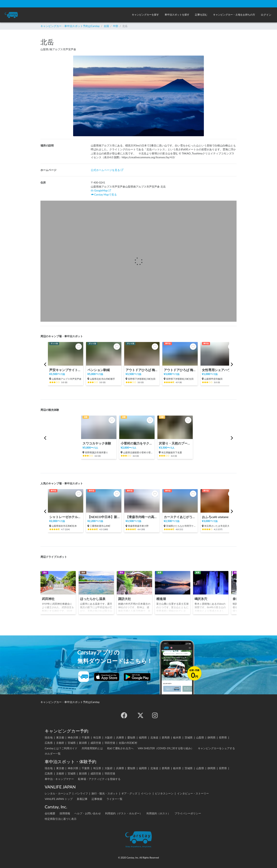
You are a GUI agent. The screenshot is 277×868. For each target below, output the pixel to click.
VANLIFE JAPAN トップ (59, 799)
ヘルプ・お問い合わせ (88, 813)
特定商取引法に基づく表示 (61, 819)
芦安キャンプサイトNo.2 (66, 370)
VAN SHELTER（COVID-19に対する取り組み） (166, 748)
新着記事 (82, 799)
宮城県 (72, 743)
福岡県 (143, 737)
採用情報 (65, 813)
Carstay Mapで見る (105, 194)
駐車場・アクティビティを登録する (99, 779)
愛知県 (131, 737)
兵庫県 (120, 737)
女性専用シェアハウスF (218, 370)
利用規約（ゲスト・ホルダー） (124, 813)
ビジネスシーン (164, 793)
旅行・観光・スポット (105, 793)
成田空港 (96, 743)
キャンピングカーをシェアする (216, 748)
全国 (106, 26)
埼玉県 (97, 737)
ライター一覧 (114, 799)
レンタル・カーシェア (58, 793)
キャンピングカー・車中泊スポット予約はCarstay (70, 26)
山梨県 (200, 737)
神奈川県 (73, 737)
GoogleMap (101, 190)
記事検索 (97, 799)
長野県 (223, 737)
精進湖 (161, 599)
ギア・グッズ (129, 793)
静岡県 (212, 737)
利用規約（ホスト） (158, 813)
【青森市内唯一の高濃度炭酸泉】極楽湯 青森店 (142, 517)
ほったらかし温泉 (93, 599)
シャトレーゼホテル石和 (66, 517)
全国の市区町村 (128, 743)
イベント (146, 793)
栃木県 (177, 737)
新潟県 (83, 743)
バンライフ (81, 793)
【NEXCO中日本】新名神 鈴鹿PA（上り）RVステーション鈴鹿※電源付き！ (104, 517)
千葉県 (86, 737)
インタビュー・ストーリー (193, 793)
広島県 (49, 743)
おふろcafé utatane (215, 517)
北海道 (154, 737)
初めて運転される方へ (120, 748)
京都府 (60, 743)
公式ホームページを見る (107, 170)
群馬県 (166, 737)
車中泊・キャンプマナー (59, 779)
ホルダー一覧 (53, 753)
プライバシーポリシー (188, 813)
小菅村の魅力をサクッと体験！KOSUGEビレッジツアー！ (137, 443)
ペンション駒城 (99, 370)
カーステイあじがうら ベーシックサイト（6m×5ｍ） (180, 517)
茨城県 (189, 737)
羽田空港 (110, 743)
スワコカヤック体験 (97, 443)
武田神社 (48, 599)
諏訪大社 (125, 599)
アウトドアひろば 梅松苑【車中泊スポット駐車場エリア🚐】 (180, 370)
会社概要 (50, 813)
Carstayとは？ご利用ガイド (61, 748)
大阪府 (109, 737)
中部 (116, 26)
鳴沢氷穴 (201, 599)
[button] (145, 15)
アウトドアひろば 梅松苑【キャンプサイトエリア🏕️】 (142, 370)
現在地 (49, 737)
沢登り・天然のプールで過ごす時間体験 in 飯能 (175, 443)
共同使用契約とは (92, 748)
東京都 (60, 737)
